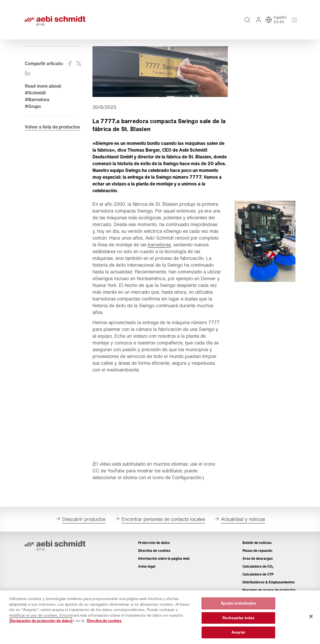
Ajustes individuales (238, 603)
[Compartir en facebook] (70, 63)
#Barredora (37, 99)
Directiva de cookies (104, 621)
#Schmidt (35, 93)
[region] (160, 617)
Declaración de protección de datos (41, 621)
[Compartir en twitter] (79, 63)
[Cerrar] (311, 616)
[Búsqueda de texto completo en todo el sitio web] (247, 20)
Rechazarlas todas (238, 618)
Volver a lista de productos (52, 127)
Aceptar (238, 632)
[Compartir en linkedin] (28, 73)
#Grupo (33, 106)
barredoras (159, 245)
